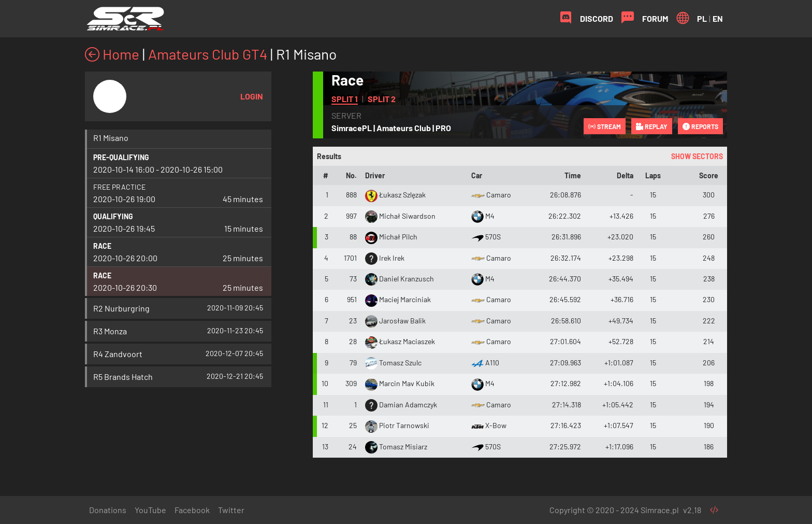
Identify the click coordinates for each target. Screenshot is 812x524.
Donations (108, 510)
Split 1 (345, 99)
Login (252, 96)
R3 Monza (110, 331)
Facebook (192, 510)
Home (112, 54)
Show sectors (697, 156)
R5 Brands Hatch (123, 377)
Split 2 (382, 99)
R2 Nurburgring (121, 308)
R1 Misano (111, 138)
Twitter (231, 510)
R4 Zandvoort (118, 354)
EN (718, 18)
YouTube (150, 510)
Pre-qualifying (121, 157)
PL (702, 18)
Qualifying (113, 216)
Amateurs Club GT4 (208, 54)
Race (102, 246)
